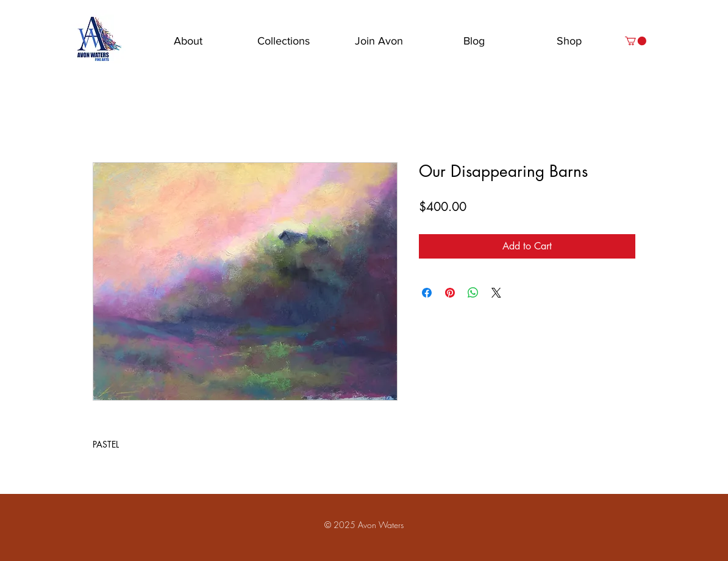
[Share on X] (496, 293)
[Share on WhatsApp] (473, 293)
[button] (636, 41)
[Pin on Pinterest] (450, 293)
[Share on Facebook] (427, 293)
